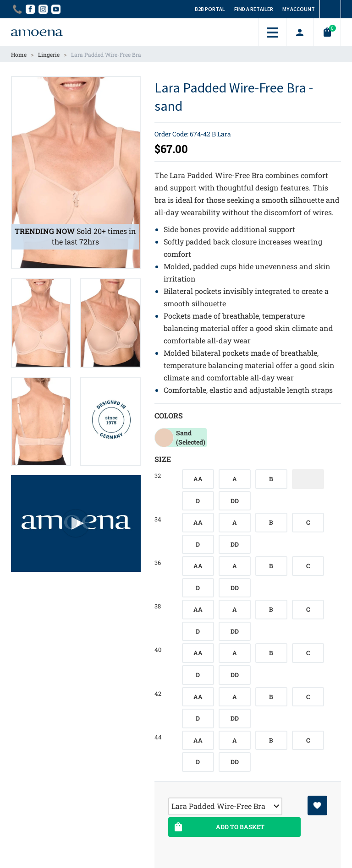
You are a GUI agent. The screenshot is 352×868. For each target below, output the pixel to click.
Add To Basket (218, 827)
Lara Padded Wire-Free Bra (106, 54)
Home (19, 54)
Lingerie (49, 54)
